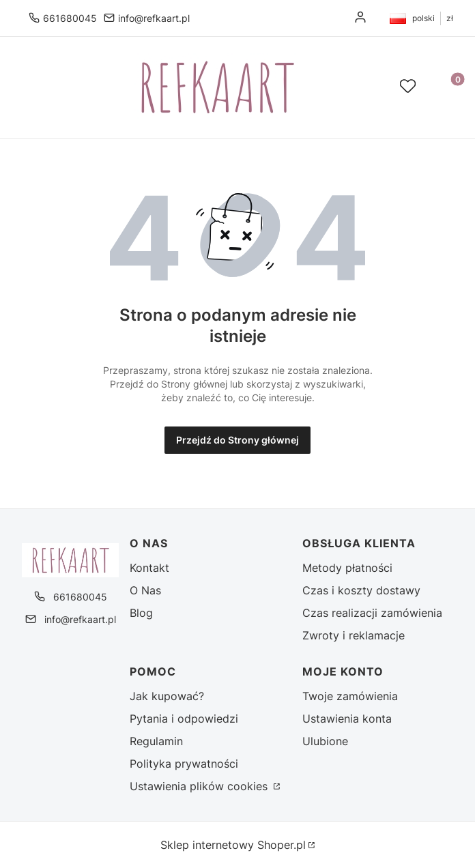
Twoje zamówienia (350, 696)
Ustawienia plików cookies (200, 786)
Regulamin (156, 741)
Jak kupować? (167, 696)
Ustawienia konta (347, 719)
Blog (141, 613)
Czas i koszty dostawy (361, 590)
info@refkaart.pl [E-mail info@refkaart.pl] (154, 18)
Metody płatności (347, 568)
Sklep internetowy (233, 845)
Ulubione (325, 741)
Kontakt (149, 568)
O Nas (145, 590)
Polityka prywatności (184, 764)
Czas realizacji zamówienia (372, 613)
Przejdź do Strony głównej (237, 440)
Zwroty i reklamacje (354, 635)
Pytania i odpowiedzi (184, 719)
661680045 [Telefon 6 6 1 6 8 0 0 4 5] (70, 18)
